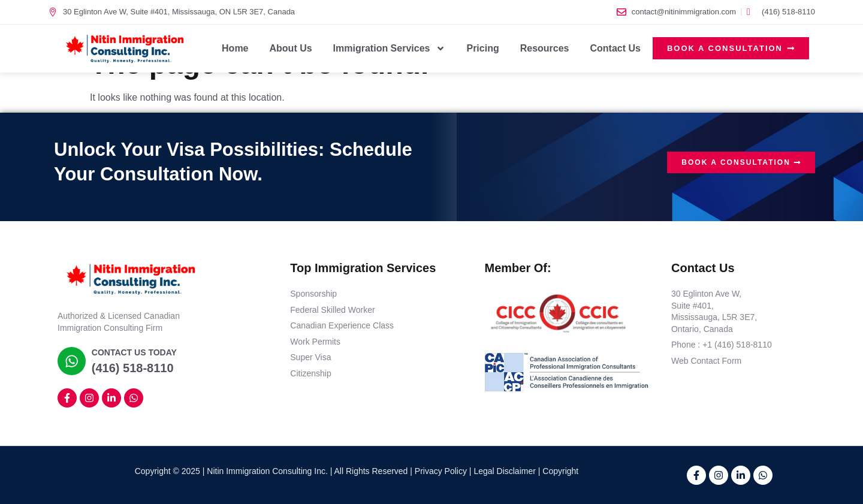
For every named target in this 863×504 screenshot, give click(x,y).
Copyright (560, 471)
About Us (291, 48)
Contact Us (615, 48)
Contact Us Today (132, 352)
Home (235, 48)
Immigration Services (390, 49)
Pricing (482, 48)
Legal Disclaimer (504, 471)
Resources (545, 48)
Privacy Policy (441, 471)
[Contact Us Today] (71, 361)
